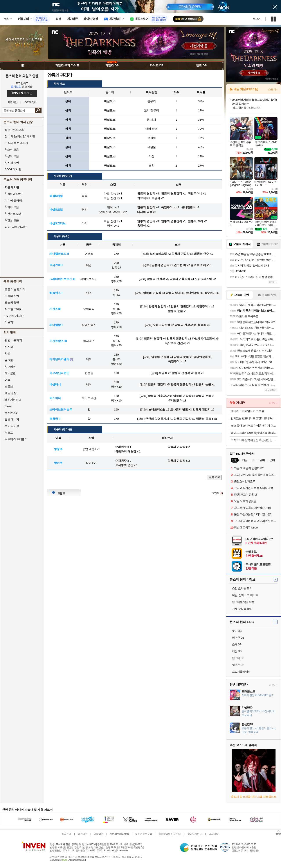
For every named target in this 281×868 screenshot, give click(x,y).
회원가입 (13, 102)
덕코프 (9, 433)
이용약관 (98, 834)
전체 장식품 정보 (242, 609)
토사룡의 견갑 (124, 465)
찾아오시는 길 (195, 834)
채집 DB (237, 651)
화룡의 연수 (202, 254)
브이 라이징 (12, 426)
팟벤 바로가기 (13, 340)
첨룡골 (202, 325)
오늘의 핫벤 (12, 296)
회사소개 (67, 834)
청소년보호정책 (143, 834)
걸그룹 (9, 360)
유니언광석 (192, 293)
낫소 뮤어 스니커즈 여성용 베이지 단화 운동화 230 (254, 426)
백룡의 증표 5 (205, 419)
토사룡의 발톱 (179, 409)
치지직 (9, 347)
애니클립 (10, 373)
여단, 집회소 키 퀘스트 (245, 595)
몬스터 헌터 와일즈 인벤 (22, 76)
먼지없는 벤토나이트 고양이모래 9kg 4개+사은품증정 (254, 418)
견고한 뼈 (180, 265)
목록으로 (214, 477)
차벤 (7, 353)
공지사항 (213, 834)
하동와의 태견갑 (126, 451)
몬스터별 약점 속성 (243, 602)
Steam (8, 406)
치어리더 (10, 367)
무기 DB (237, 631)
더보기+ (273, 282)
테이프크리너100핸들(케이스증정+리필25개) (254, 433)
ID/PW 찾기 (30, 102)
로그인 (257, 19)
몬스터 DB (238, 658)
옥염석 (163, 373)
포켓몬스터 (12, 413)
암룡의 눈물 (176, 311)
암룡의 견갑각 (180, 254)
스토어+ (273, 89)
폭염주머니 (203, 306)
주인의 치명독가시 (157, 419)
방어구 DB (238, 638)
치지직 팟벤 (12, 163)
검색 (38, 110)
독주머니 (210, 293)
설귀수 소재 (198, 265)
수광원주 (121, 461)
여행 (7, 380)
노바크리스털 (158, 254)
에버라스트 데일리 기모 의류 (247, 411)
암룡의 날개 (173, 293)
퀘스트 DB (238, 665)
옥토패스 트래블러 (16, 439)
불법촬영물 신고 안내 (170, 834)
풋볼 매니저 (12, 419)
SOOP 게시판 (13, 169)
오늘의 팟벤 (12, 302)
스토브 (9, 386)
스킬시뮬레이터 (241, 672)
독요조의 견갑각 (176, 343)
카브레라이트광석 (203, 339)
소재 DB (237, 644)
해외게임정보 (13, 400)
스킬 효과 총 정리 (242, 588)
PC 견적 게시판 (14, 316)
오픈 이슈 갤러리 (15, 289)
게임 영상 (10, 393)
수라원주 (121, 447)
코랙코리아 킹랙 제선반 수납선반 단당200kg (254, 440)
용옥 (197, 373)
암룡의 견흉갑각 (180, 279)
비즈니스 (82, 834)
